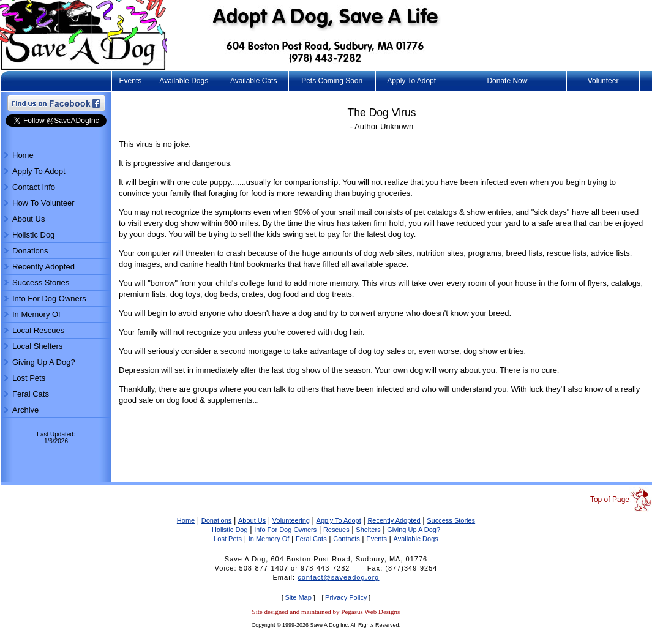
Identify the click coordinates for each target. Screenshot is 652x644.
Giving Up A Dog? (44, 362)
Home (23, 155)
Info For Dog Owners (49, 298)
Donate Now (507, 81)
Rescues (336, 530)
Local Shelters (37, 346)
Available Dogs (184, 81)
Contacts (346, 539)
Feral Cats (31, 394)
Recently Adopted (43, 267)
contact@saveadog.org (338, 577)
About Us (28, 219)
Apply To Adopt (411, 81)
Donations (30, 251)
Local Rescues (38, 330)
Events (131, 81)
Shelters (368, 530)
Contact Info (34, 187)
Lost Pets (29, 378)
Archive (25, 410)
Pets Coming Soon (332, 81)
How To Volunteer (43, 203)
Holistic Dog (33, 235)
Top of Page (610, 500)
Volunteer (603, 81)
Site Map (298, 597)
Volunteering (291, 520)
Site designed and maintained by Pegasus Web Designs (326, 612)
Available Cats (254, 81)
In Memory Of (36, 314)
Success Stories (41, 283)
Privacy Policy (346, 597)
